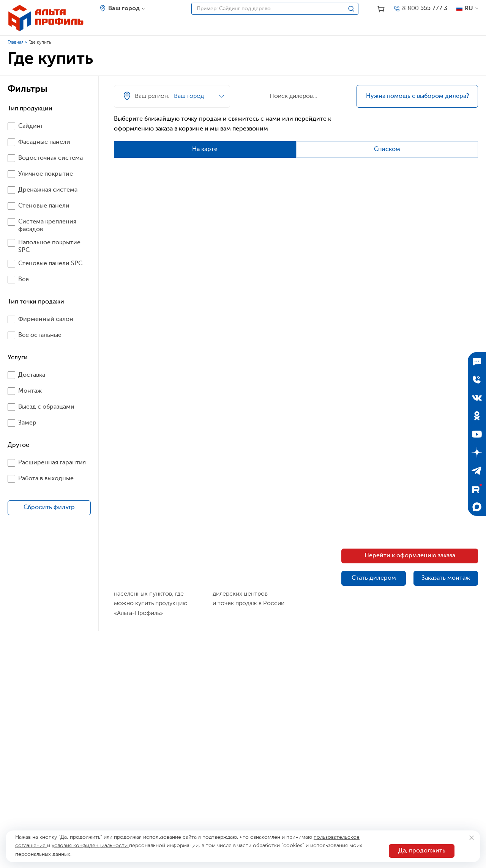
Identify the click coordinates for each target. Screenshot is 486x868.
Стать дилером (374, 578)
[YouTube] (477, 434)
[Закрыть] (471, 838)
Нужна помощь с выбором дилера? (417, 96)
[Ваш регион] (122, 9)
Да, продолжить (422, 851)
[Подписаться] (477, 361)
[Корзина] (381, 9)
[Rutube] (477, 489)
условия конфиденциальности (90, 846)
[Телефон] (420, 9)
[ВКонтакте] (477, 398)
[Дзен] (477, 452)
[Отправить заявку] (477, 379)
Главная (16, 42)
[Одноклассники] (477, 416)
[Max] (477, 507)
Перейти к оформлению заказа (410, 556)
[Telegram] (477, 470)
